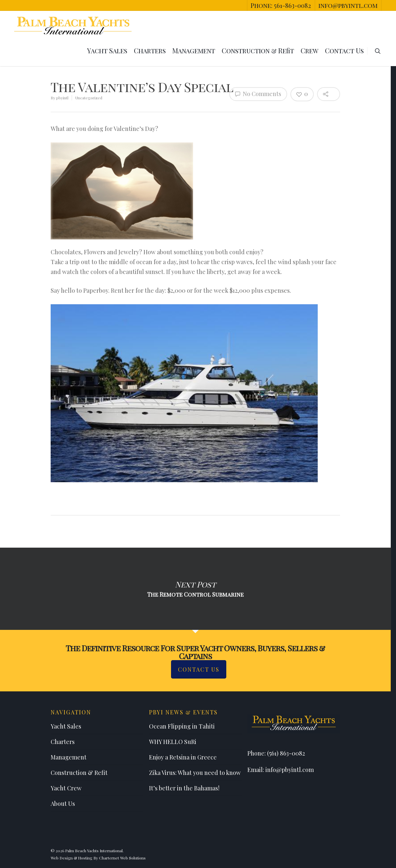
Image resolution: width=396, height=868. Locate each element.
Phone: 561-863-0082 (281, 5)
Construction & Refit (258, 50)
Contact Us (344, 50)
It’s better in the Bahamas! (184, 788)
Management (194, 50)
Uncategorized (89, 98)
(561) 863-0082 (286, 753)
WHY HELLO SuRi (173, 742)
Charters (150, 50)
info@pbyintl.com (348, 5)
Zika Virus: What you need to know (195, 773)
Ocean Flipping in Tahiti (182, 726)
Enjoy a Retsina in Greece (183, 757)
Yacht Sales (107, 50)
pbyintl (62, 98)
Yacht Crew (66, 788)
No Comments (258, 94)
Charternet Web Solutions (122, 858)
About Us (63, 804)
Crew (309, 50)
